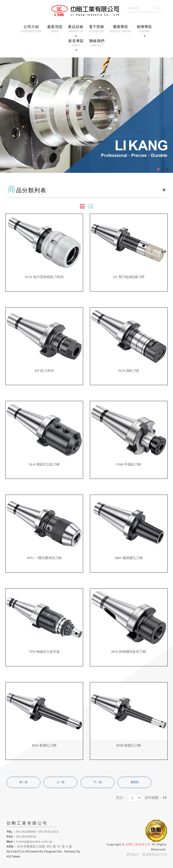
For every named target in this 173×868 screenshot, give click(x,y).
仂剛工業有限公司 (87, 11)
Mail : (11, 842)
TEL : (11, 832)
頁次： (121, 798)
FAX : (11, 837)
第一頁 (23, 782)
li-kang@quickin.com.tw (34, 842)
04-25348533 (26, 837)
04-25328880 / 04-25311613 (37, 832)
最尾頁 (134, 782)
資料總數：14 (155, 798)
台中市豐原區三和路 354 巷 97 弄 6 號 (44, 846)
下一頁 (98, 782)
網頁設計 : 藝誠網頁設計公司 (147, 854)
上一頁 (60, 782)
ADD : (11, 846)
